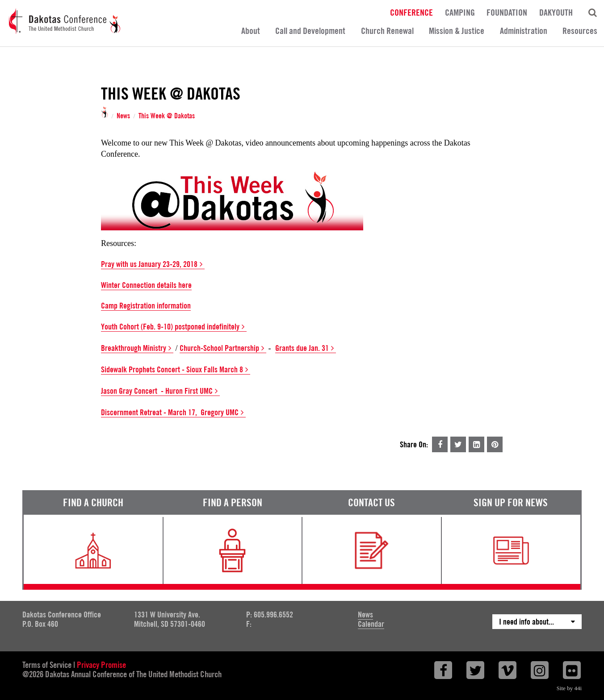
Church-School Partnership (223, 348)
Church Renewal (387, 31)
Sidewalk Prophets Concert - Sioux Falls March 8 (176, 370)
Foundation (507, 12)
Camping (460, 12)
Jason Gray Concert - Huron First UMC (160, 391)
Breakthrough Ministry (137, 348)
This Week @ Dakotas (167, 116)
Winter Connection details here (146, 285)
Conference (411, 12)
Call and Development (310, 31)
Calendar (371, 624)
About (251, 31)
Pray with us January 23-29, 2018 (153, 264)
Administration (524, 31)
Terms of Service (47, 665)
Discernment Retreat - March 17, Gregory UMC (173, 412)
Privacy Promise (101, 665)
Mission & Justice (457, 31)
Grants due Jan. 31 (306, 348)
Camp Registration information (146, 306)
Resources (580, 31)
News (123, 116)
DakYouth (556, 12)
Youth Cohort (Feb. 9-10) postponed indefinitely (174, 327)
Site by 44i (569, 688)
